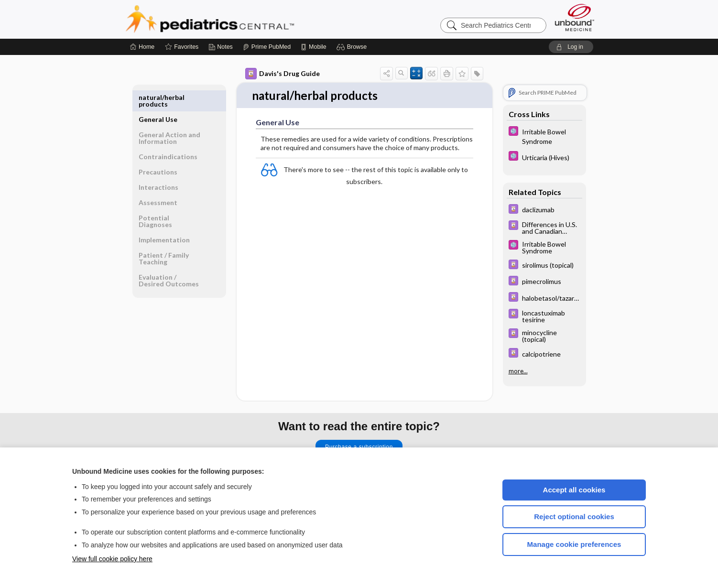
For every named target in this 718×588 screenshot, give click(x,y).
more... (518, 371)
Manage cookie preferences (574, 544)
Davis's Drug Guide (283, 74)
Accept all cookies (574, 490)
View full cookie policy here (112, 559)
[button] (353, 47)
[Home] (142, 47)
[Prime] (267, 47)
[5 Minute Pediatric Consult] (544, 136)
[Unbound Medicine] (575, 17)
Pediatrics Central (244, 19)
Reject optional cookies (574, 517)
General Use (158, 97)
